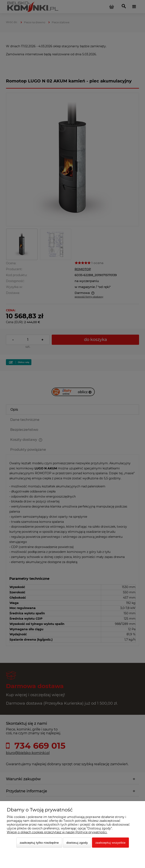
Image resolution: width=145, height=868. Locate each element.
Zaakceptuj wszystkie (110, 843)
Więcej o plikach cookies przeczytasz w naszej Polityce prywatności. (57, 832)
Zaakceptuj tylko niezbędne (39, 843)
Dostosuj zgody (77, 843)
